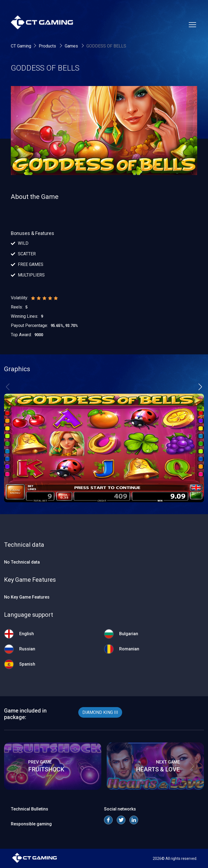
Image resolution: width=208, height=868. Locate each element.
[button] (200, 387)
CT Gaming (21, 46)
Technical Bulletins (30, 809)
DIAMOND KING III (100, 712)
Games (72, 46)
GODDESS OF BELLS (106, 46)
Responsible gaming (31, 824)
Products (48, 46)
